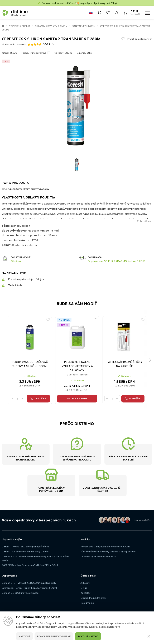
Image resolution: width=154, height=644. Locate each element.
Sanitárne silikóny (84, 26)
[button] (149, 363)
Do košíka (42, 400)
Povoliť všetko (88, 636)
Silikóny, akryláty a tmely (51, 26)
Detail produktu (77, 400)
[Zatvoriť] (149, 636)
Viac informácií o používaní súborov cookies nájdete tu (89, 627)
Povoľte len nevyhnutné (54, 636)
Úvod (3, 26)
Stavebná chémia (20, 26)
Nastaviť (24, 636)
